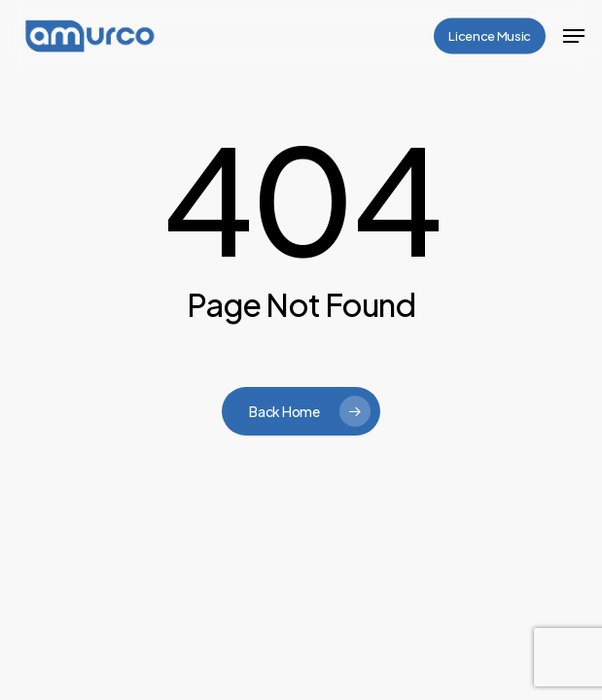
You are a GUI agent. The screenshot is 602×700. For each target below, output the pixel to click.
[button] (574, 36)
